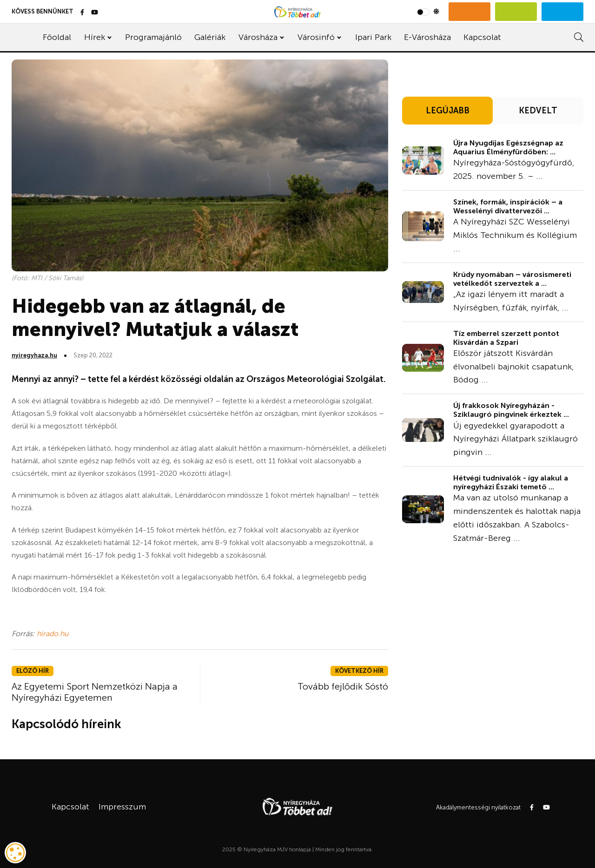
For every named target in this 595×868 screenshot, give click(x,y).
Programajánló (153, 37)
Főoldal (57, 37)
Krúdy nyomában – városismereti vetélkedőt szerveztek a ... (512, 279)
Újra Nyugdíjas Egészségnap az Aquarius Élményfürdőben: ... (508, 147)
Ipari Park (373, 37)
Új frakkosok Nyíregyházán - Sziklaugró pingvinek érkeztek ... (511, 410)
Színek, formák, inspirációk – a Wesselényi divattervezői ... (508, 206)
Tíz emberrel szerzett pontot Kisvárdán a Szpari (506, 338)
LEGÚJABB (448, 111)
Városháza (258, 37)
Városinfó (316, 37)
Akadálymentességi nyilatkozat (478, 807)
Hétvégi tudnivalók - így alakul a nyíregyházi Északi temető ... (511, 482)
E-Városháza (427, 37)
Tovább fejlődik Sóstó (343, 686)
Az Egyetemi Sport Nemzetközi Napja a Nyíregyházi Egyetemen (95, 692)
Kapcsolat (482, 37)
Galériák (210, 37)
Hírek (95, 37)
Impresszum (122, 807)
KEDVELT (538, 111)
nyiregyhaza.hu (34, 355)
